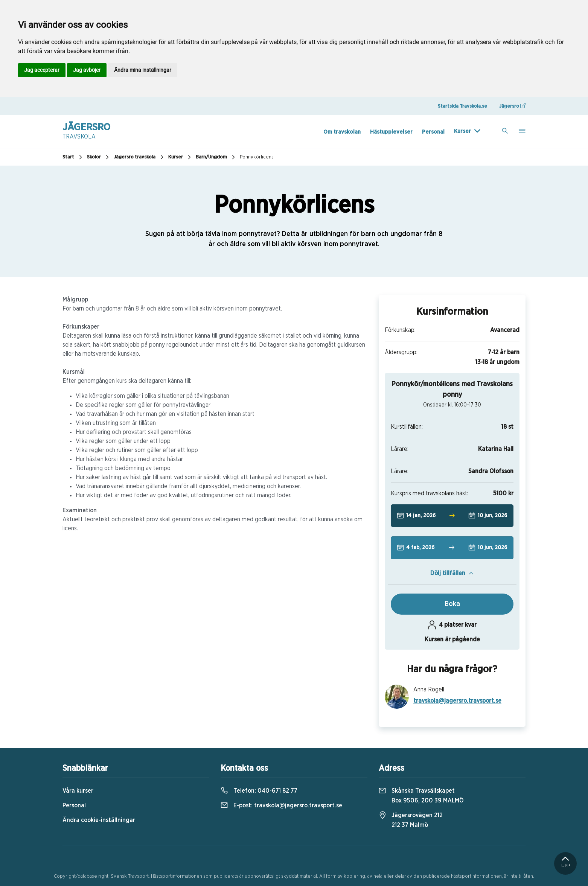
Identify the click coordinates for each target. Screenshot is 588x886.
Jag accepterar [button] (42, 70)
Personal (433, 132)
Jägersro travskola (139, 157)
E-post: (281, 805)
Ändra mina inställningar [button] (143, 70)
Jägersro (512, 106)
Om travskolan (342, 132)
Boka (452, 604)
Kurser (462, 131)
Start (73, 157)
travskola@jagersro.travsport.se (457, 701)
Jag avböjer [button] (87, 70)
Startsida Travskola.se (462, 106)
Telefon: (259, 791)
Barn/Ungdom (216, 157)
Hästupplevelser (391, 132)
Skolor (99, 157)
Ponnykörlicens (257, 157)
